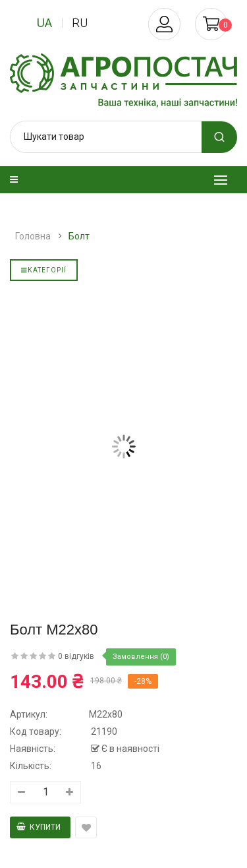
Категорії (44, 270)
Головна (33, 236)
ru (80, 23)
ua (44, 23)
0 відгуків (76, 656)
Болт (79, 236)
